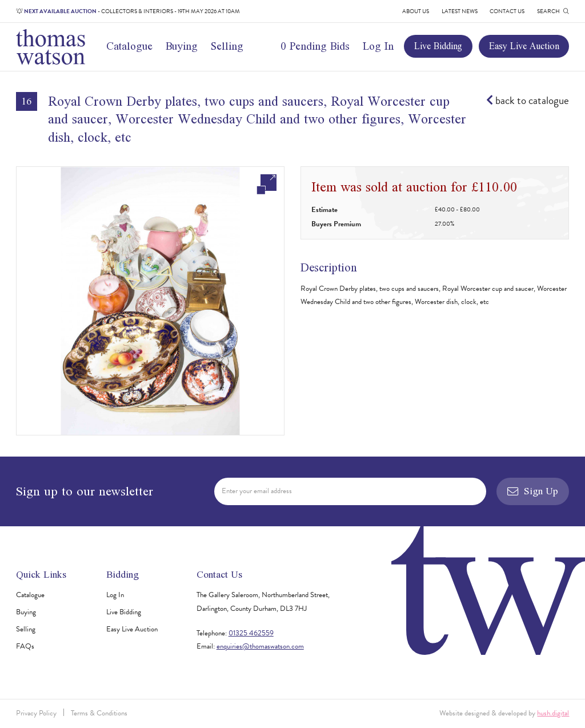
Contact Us (507, 11)
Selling (227, 46)
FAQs (25, 646)
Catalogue (129, 46)
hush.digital (553, 713)
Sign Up (533, 491)
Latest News (460, 11)
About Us (416, 11)
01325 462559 (251, 633)
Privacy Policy (36, 713)
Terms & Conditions (99, 713)
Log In (378, 46)
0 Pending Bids (315, 46)
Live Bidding (438, 46)
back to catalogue (528, 101)
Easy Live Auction (524, 46)
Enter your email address (257, 491)
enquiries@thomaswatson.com (260, 646)
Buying (182, 46)
